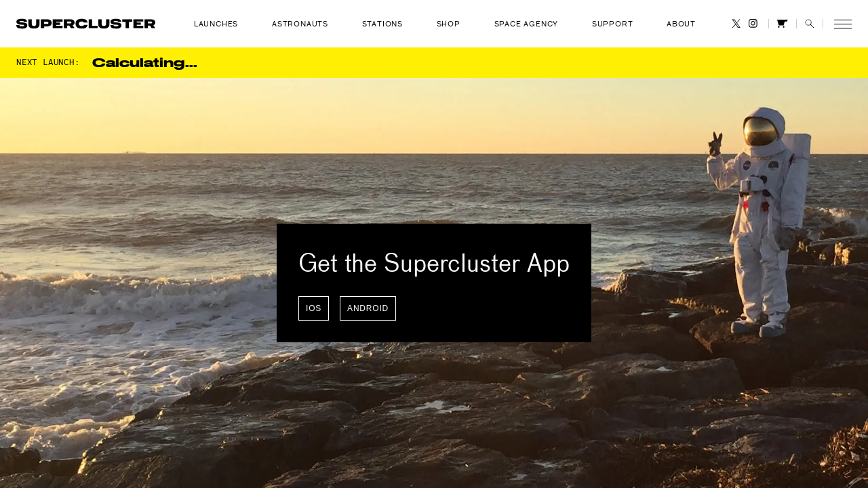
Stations (382, 24)
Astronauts (300, 24)
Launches (216, 24)
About (681, 24)
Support (613, 24)
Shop (449, 24)
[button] (810, 23)
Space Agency (527, 24)
